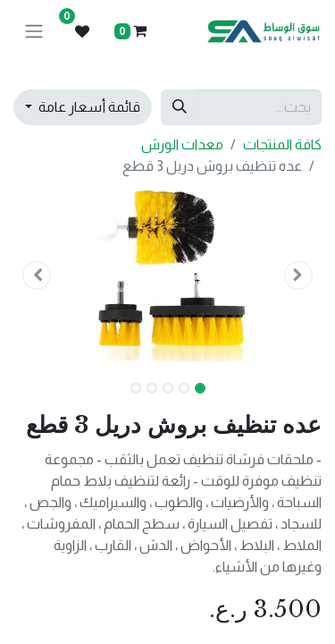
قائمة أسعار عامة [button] (88, 107)
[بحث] (180, 107)
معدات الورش (182, 144)
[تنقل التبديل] (34, 32)
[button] (298, 275)
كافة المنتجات (282, 144)
